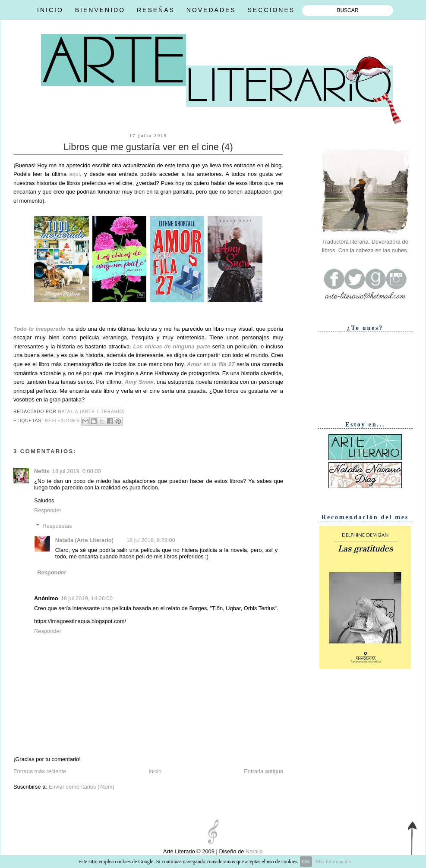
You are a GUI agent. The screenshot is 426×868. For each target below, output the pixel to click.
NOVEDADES (211, 10)
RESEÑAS (156, 10)
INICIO (50, 10)
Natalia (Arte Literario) (84, 540)
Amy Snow (139, 382)
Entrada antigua (263, 771)
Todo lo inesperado (39, 329)
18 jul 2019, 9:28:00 (151, 540)
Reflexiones (62, 421)
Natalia (253, 851)
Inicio (155, 771)
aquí (74, 174)
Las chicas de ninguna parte (172, 346)
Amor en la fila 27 (212, 364)
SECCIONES (271, 10)
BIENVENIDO (100, 10)
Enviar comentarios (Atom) (81, 787)
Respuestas (57, 526)
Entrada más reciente (40, 771)
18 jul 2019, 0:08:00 (77, 471)
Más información (333, 862)
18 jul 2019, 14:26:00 (87, 598)
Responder (48, 510)
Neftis (42, 471)
